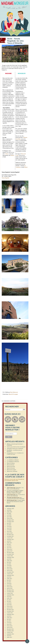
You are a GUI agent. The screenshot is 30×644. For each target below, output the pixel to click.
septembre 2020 (10, 509)
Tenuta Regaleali (5, 178)
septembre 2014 (10, 595)
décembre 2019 (10, 520)
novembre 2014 (10, 592)
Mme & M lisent (11, 465)
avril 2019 (9, 527)
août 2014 (9, 597)
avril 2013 (9, 623)
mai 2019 (9, 525)
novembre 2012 (10, 631)
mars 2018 (9, 531)
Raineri (12, 155)
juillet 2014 (9, 598)
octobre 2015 (10, 574)
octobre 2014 (10, 593)
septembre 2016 (10, 557)
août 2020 (9, 510)
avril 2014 (9, 603)
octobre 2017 (10, 538)
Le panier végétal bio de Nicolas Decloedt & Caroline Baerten (16, 502)
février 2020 (10, 518)
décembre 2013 (10, 610)
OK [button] (24, 410)
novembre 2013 (10, 611)
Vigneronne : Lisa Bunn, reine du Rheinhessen (15, 488)
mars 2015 (9, 585)
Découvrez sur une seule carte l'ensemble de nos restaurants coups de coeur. (14, 480)
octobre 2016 (10, 556)
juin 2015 (9, 580)
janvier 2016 (10, 571)
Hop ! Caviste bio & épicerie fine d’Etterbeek (16, 495)
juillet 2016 (9, 561)
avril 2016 (9, 566)
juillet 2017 (9, 543)
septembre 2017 (10, 540)
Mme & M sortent (11, 466)
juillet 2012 (9, 637)
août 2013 (9, 616)
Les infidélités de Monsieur (13, 462)
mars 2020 (9, 517)
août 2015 (9, 577)
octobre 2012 (10, 632)
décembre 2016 (10, 553)
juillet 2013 (9, 618)
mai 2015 (9, 582)
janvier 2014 (10, 608)
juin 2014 (9, 600)
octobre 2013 (10, 613)
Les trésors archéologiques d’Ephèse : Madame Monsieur (15, 491)
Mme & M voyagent (13, 394)
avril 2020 (9, 515)
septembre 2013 (10, 614)
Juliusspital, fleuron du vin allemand (15, 448)
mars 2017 (9, 548)
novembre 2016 (10, 554)
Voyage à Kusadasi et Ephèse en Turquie (14, 492)
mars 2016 (9, 567)
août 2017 (9, 541)
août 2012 (9, 636)
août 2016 (9, 559)
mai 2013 (9, 621)
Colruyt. (7, 154)
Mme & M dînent (11, 463)
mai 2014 (9, 601)
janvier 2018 (10, 533)
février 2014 (10, 606)
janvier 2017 (10, 551)
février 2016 (10, 569)
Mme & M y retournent (12, 471)
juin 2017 (9, 544)
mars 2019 (9, 528)
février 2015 (10, 587)
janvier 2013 (10, 628)
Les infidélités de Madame (13, 460)
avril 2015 (9, 584)
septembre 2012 (10, 634)
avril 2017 (9, 546)
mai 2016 (9, 564)
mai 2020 (9, 513)
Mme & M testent (11, 468)
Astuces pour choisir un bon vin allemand (16, 447)
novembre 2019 (10, 522)
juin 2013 (9, 619)
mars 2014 (9, 605)
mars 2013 (9, 624)
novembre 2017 (10, 536)
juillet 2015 (9, 579)
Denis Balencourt (14, 392)
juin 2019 (9, 523)
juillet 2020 (9, 512)
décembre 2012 (10, 629)
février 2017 (10, 549)
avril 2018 (9, 530)
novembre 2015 (10, 572)
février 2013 (10, 626)
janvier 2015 (10, 588)
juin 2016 (9, 562)
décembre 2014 (10, 590)
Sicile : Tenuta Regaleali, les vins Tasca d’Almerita (15, 41)
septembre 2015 (10, 575)
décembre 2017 (10, 535)
